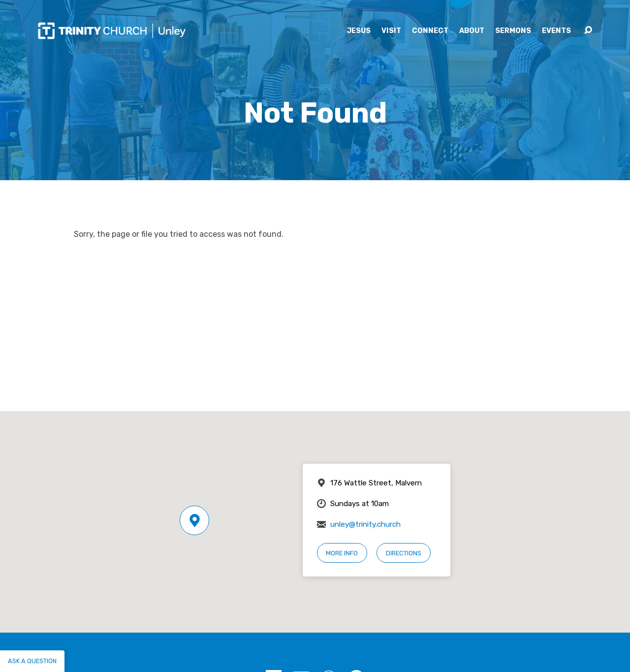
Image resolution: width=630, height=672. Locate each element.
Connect (430, 31)
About (472, 31)
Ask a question (32, 661)
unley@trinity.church (365, 524)
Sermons (513, 31)
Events (556, 31)
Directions (404, 553)
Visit (391, 31)
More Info (342, 553)
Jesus (359, 31)
